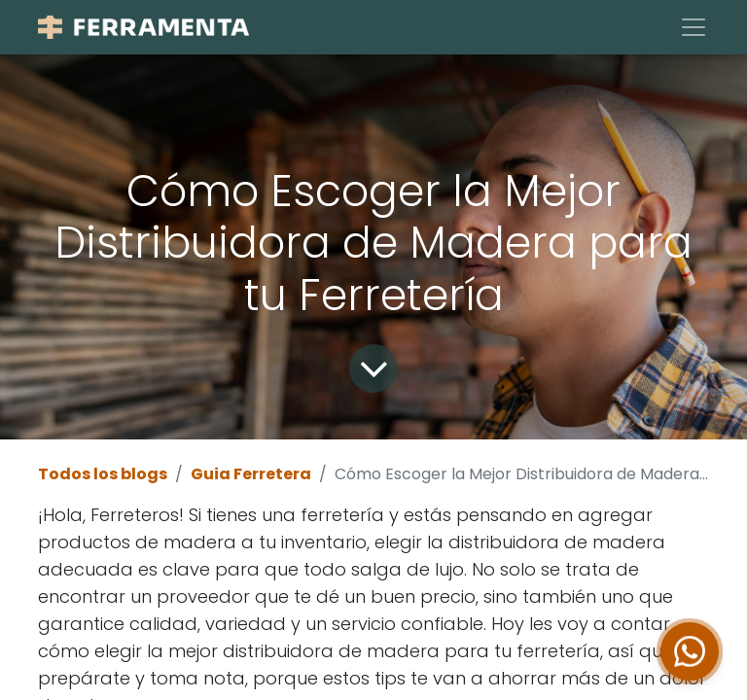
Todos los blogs (103, 474)
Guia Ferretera (251, 474)
